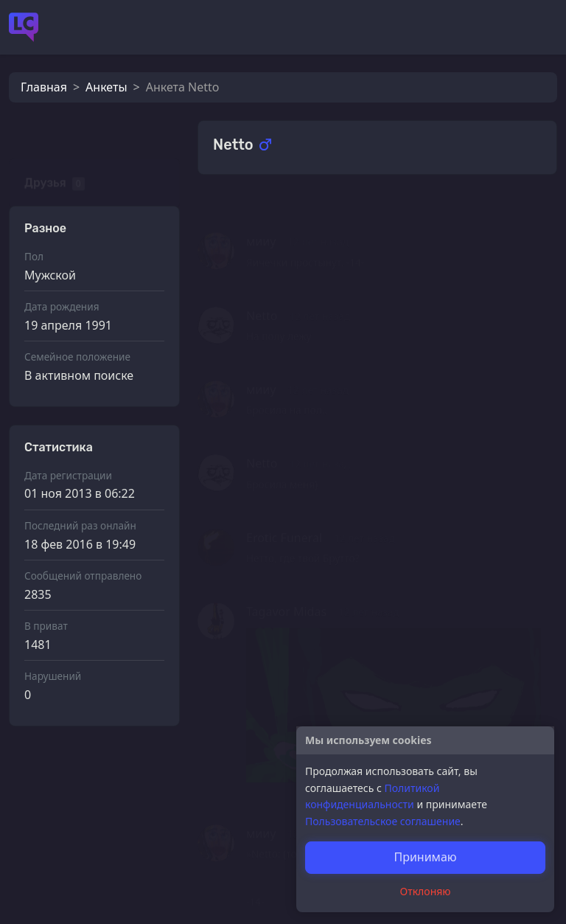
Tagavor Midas (286, 590)
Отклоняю (426, 891)
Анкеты (106, 87)
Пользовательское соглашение (383, 821)
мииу (261, 220)
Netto (262, 294)
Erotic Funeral (284, 516)
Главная (44, 87)
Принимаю (425, 857)
